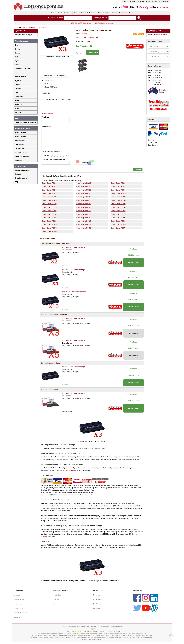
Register (132, 1)
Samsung (18, 105)
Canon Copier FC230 (84, 187)
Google (118, 631)
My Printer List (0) (144, 1)
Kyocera (18, 81)
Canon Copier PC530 (49, 204)
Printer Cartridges (65, 13)
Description (47, 76)
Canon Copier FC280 (118, 187)
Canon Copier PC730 (118, 207)
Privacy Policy (18, 604)
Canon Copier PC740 (84, 211)
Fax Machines (20, 148)
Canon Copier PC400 (118, 197)
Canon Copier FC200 (49, 183)
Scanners (18, 160)
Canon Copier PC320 (49, 197)
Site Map (56, 599)
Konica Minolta (20, 77)
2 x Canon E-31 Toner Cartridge (73, 247)
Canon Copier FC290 (49, 190)
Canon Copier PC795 (118, 218)
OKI (16, 93)
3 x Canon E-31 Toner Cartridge (73, 318)
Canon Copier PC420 (49, 200)
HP (16, 73)
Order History (98, 599)
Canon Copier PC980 (49, 231)
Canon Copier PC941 (49, 228)
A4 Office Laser (21, 132)
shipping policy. (46, 537)
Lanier (17, 85)
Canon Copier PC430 (84, 200)
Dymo (17, 61)
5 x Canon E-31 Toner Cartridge (73, 270)
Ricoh (17, 101)
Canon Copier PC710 (49, 207)
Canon (17, 53)
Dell (16, 57)
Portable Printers (21, 152)
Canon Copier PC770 (84, 214)
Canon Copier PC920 (49, 225)
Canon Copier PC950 (84, 228)
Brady (17, 45)
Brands (56, 604)
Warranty (17, 617)
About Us (166, 1)
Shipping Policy (19, 599)
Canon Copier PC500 (118, 200)
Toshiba (18, 112)
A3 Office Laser (21, 136)
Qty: (80, 53)
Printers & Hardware (88, 13)
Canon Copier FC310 (84, 190)
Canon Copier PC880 (84, 221)
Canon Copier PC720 (84, 207)
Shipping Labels (21, 178)
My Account (156, 1)
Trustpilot (92, 629)
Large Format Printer (23, 156)
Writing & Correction (22, 170)
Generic (84, 34)
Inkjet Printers (20, 140)
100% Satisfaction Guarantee (103, 23)
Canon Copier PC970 (118, 228)
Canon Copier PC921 (84, 225)
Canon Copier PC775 (118, 214)
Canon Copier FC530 (49, 193)
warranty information (69, 470)
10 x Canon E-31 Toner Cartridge (74, 292)
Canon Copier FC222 (49, 187)
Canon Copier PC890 (118, 221)
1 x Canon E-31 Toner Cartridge (73, 367)
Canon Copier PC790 (84, 218)
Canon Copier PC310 (118, 193)
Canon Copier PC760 (49, 214)
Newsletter (97, 608)
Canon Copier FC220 (118, 183)
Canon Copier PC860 (49, 221)
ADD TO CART (93, 53)
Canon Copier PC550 (84, 204)
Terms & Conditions (20, 613)
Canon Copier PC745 (118, 211)
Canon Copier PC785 (49, 218)
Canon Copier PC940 (118, 225)
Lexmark (18, 89)
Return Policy (18, 608)
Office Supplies (104, 13)
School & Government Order (122, 13)
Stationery (19, 174)
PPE (16, 182)
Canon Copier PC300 (84, 193)
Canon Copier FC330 (118, 190)
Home (53, 13)
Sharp (17, 109)
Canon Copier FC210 (84, 183)
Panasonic (19, 97)
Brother (18, 49)
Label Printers (20, 144)
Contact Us (57, 595)
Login (125, 1)
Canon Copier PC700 (118, 204)
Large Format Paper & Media (25, 122)
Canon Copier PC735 (49, 211)
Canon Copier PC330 (84, 197)
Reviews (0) (62, 76)
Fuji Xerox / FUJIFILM (23, 69)
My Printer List (98, 604)
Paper (76, 13)
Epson (17, 65)
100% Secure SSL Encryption (80, 23)
